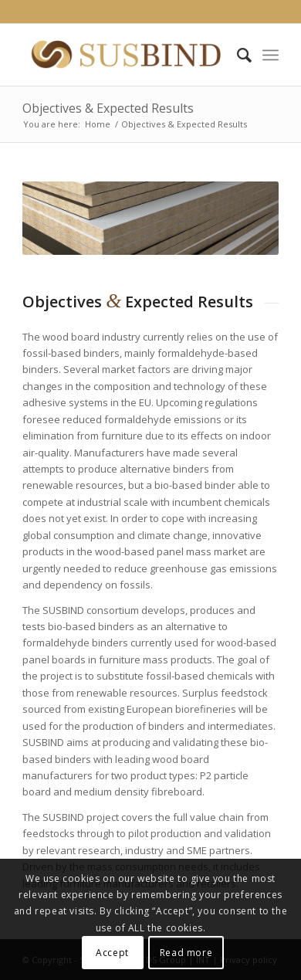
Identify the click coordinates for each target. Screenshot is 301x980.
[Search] (237, 55)
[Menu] (271, 55)
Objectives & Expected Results (108, 108)
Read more (186, 953)
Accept (112, 953)
